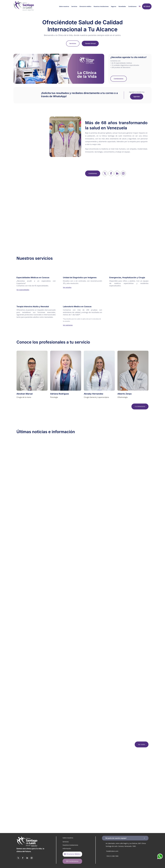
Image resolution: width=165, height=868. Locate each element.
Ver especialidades (23, 290)
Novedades (122, 6)
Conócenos (93, 173)
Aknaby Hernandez (93, 394)
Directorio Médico (73, 854)
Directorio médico (85, 6)
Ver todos (142, 744)
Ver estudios (67, 287)
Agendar (137, 96)
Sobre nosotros (64, 6)
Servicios (74, 6)
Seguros (114, 6)
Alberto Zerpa (124, 394)
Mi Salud (147, 6)
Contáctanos (132, 6)
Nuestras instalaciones (101, 6)
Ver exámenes (68, 325)
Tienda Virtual (90, 43)
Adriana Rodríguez (60, 394)
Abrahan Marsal (25, 394)
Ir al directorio (140, 406)
